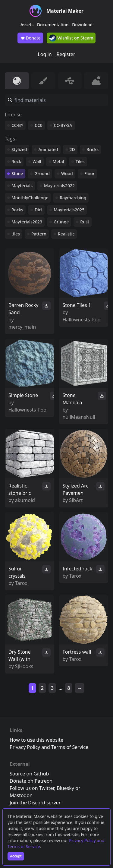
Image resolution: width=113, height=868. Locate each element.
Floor (89, 174)
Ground (42, 174)
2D (72, 149)
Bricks (93, 149)
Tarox (21, 583)
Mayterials (22, 186)
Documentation (53, 25)
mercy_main (22, 327)
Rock (16, 161)
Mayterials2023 (27, 222)
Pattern (39, 234)
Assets (27, 25)
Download (82, 25)
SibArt (76, 500)
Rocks (17, 210)
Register (66, 54)
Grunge (61, 222)
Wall (37, 161)
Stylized (19, 149)
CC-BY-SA (63, 125)
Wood (67, 174)
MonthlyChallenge (30, 198)
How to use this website (36, 740)
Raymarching (73, 198)
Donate (30, 38)
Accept (16, 856)
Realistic (66, 234)
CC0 (39, 125)
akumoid (25, 500)
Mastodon (21, 795)
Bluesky (65, 788)
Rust (85, 222)
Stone (17, 174)
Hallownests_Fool (82, 320)
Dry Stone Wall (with (20, 655)
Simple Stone (23, 395)
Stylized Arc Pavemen (76, 489)
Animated (48, 149)
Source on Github (29, 774)
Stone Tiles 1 (77, 305)
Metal (58, 161)
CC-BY (17, 125)
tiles (16, 234)
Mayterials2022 (59, 186)
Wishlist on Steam (71, 38)
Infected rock (78, 569)
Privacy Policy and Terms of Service (49, 747)
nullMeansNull (79, 417)
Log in (45, 54)
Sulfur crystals (17, 572)
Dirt (38, 210)
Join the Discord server (35, 803)
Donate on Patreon (31, 781)
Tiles (80, 161)
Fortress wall (77, 652)
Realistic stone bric (20, 489)
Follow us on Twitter (32, 788)
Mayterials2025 (69, 210)
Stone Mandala (72, 399)
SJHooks (24, 666)
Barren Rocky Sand (23, 309)
